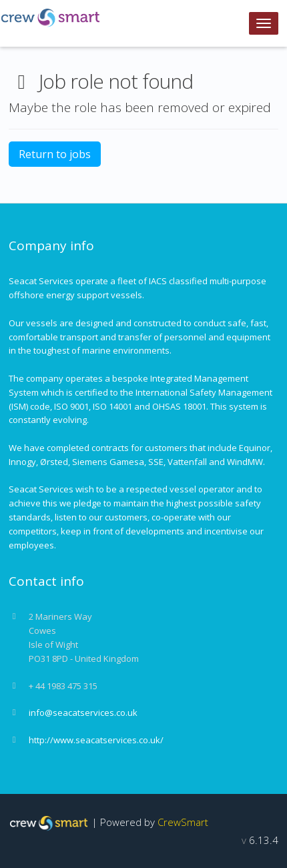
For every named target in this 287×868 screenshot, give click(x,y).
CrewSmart (183, 822)
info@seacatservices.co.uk (83, 713)
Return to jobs (55, 154)
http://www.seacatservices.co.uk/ (96, 740)
